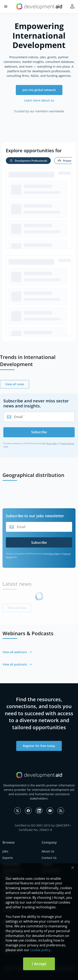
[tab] (28, 161)
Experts (8, 858)
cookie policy (40, 950)
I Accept (39, 964)
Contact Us (49, 858)
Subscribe (39, 432)
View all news (15, 384)
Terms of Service (67, 443)
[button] (6, 7)
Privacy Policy (51, 443)
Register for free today (39, 746)
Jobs (5, 851)
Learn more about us (39, 100)
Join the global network (39, 90)
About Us (48, 851)
